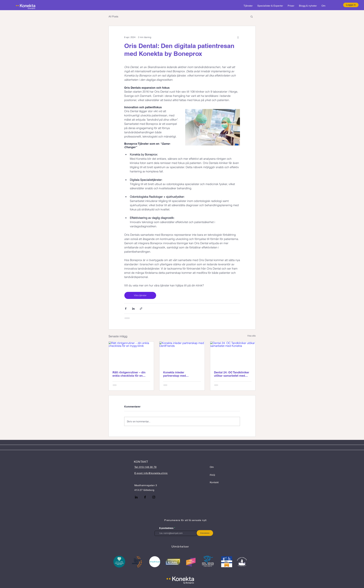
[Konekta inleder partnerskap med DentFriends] (182, 354)
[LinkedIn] (136, 497)
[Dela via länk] (141, 309)
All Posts (113, 16)
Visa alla (251, 336)
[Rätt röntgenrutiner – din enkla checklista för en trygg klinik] (131, 354)
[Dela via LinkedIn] (133, 309)
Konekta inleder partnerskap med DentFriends (174, 374)
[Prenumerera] (205, 533)
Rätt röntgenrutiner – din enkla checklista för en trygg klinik (129, 374)
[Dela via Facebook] (126, 309)
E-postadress (166, 528)
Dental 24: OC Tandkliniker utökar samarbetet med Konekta (232, 374)
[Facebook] (145, 497)
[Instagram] (154, 497)
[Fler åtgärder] (238, 37)
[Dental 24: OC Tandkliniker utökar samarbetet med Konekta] (233, 354)
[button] (252, 16)
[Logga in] (351, 5)
